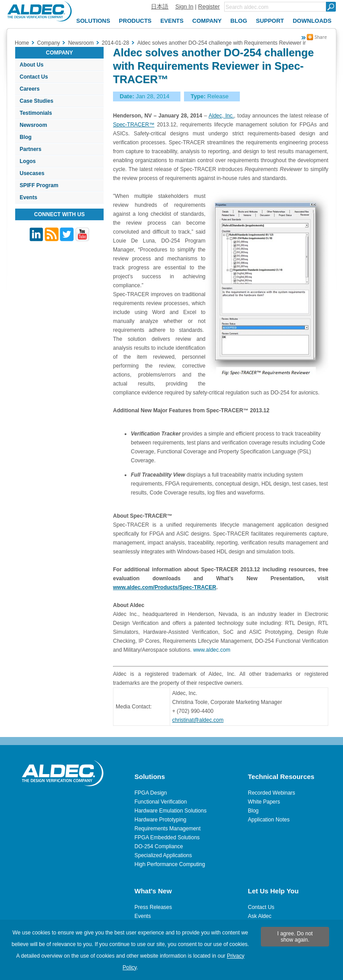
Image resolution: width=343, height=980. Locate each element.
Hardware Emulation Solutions (170, 811)
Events (28, 197)
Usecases (32, 173)
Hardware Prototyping (160, 820)
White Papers (264, 802)
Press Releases (153, 907)
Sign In (184, 6)
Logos (28, 161)
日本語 (160, 6)
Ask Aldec (260, 916)
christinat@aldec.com (198, 720)
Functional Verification (161, 802)
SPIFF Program (39, 185)
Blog (26, 137)
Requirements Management (167, 829)
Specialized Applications (163, 855)
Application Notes (269, 820)
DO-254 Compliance (159, 846)
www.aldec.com (211, 650)
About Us (31, 65)
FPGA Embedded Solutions (167, 838)
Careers (30, 89)
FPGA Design (151, 793)
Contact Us (34, 77)
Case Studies (36, 101)
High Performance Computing (170, 864)
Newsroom (33, 125)
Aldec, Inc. (221, 116)
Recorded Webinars (272, 793)
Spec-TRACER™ (134, 125)
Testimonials (36, 113)
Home (22, 43)
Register (209, 6)
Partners (31, 149)
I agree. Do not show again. (295, 937)
